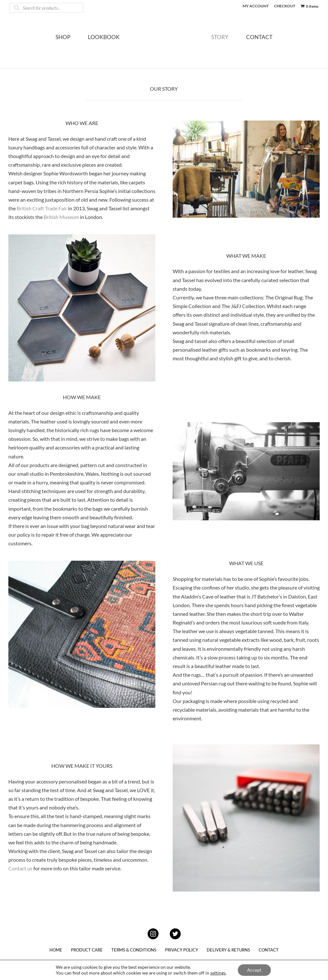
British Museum (61, 217)
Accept (254, 970)
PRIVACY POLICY (181, 950)
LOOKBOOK (96, 42)
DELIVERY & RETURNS (228, 950)
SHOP (55, 42)
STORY (228, 42)
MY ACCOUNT (256, 6)
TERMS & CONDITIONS (134, 950)
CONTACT (267, 42)
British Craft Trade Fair (42, 208)
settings (218, 973)
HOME (56, 950)
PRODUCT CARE (87, 950)
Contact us (20, 868)
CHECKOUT (285, 6)
